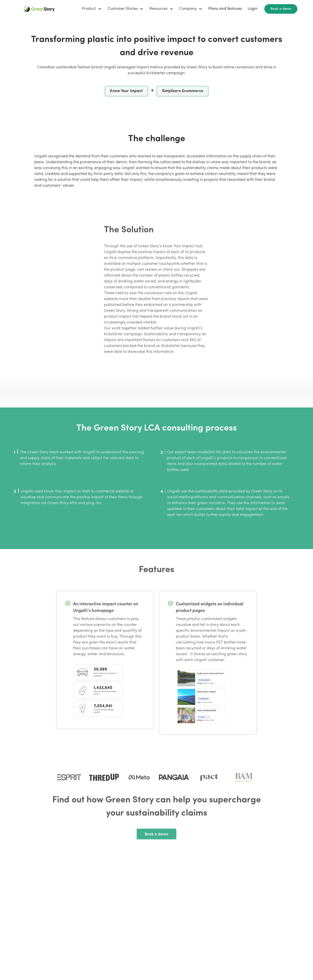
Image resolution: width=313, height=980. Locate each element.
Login (253, 9)
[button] (92, 9)
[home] (39, 9)
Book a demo (281, 9)
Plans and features (225, 9)
